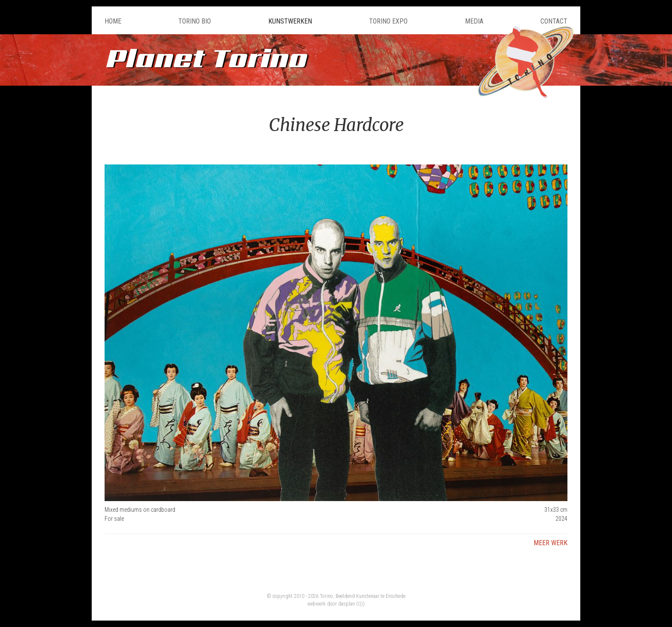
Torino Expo (388, 21)
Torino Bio (195, 21)
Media (474, 21)
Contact (554, 21)
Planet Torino (205, 58)
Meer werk (550, 543)
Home (113, 21)
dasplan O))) (351, 604)
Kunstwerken (290, 21)
